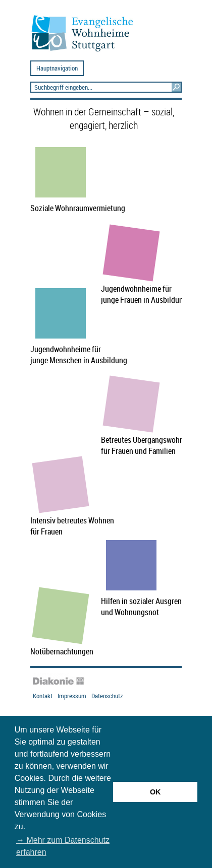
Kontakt (43, 696)
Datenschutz (107, 696)
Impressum (72, 696)
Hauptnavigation (57, 68)
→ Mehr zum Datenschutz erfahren (63, 846)
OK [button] (155, 792)
